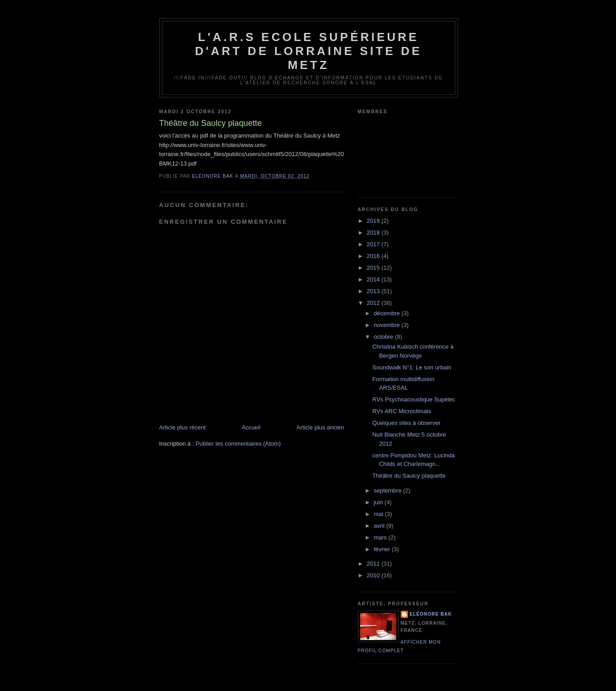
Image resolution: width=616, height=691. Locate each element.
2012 (374, 303)
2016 (374, 256)
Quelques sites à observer (406, 423)
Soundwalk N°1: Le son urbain (412, 367)
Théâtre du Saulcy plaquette (409, 476)
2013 (374, 291)
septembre (388, 491)
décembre (387, 313)
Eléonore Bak (431, 614)
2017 (374, 244)
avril (380, 526)
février (383, 549)
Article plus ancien (320, 427)
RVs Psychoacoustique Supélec (414, 399)
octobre (384, 337)
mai (379, 514)
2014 (374, 279)
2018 (374, 233)
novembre (387, 325)
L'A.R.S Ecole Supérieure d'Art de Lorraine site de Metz (308, 51)
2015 (374, 268)
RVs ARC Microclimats (402, 411)
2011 (374, 564)
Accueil (251, 427)
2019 (374, 221)
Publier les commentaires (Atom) (238, 444)
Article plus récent (183, 427)
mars (381, 537)
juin (379, 502)
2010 (374, 575)
